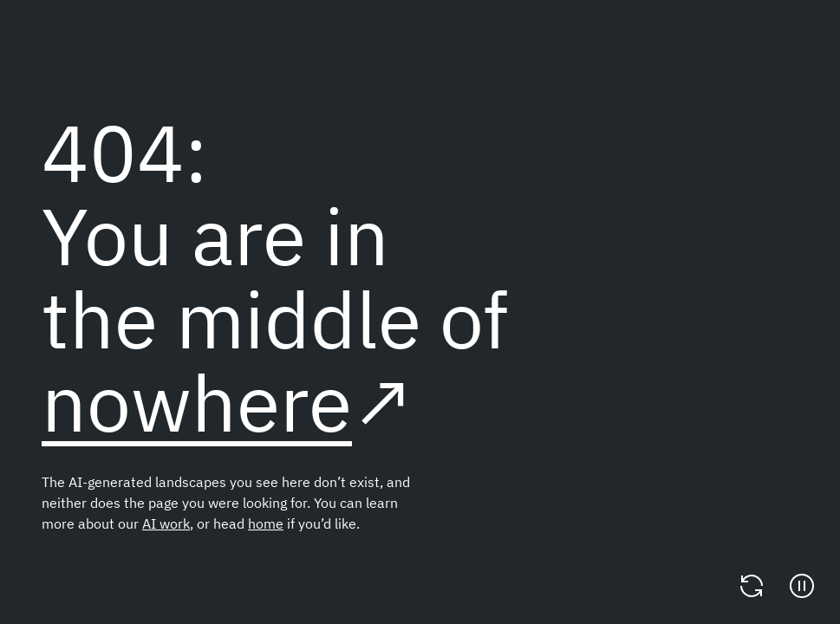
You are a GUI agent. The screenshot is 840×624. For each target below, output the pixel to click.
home (266, 523)
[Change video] (752, 586)
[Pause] (802, 586)
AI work (166, 523)
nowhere (197, 402)
